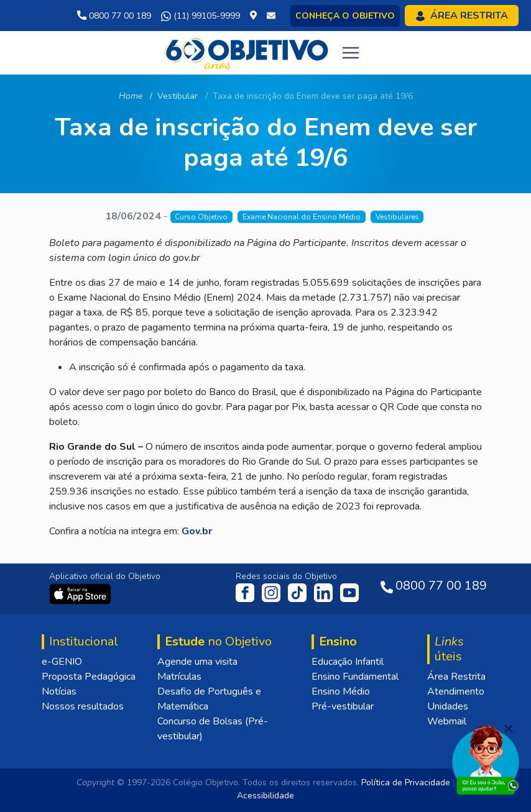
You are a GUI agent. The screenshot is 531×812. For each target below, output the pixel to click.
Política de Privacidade (406, 782)
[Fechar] (509, 729)
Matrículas (179, 677)
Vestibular (178, 96)
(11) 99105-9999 (201, 16)
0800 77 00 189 (114, 16)
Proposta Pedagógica (89, 677)
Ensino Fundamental (355, 677)
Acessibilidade (265, 796)
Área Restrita (456, 677)
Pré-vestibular (343, 706)
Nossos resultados (83, 706)
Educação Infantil (348, 662)
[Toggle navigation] (351, 53)
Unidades (448, 706)
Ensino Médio (341, 691)
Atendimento (456, 691)
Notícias (59, 691)
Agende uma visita (197, 662)
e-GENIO (62, 662)
